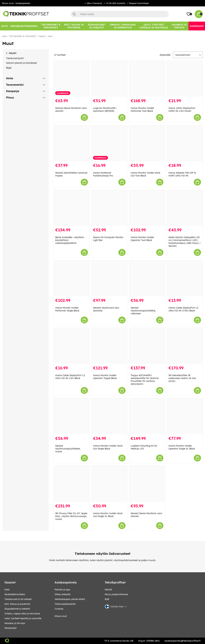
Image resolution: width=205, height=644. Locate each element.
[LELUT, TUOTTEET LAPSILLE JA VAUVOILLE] (154, 26)
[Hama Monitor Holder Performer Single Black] (72, 278)
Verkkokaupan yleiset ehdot (70, 599)
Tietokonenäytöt (15, 58)
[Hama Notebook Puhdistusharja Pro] (109, 143)
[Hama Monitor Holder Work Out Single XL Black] (109, 484)
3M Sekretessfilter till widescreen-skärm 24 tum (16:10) (182, 378)
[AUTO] (5, 26)
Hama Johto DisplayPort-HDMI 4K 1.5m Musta (182, 110)
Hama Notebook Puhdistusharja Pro (103, 174)
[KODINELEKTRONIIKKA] (24, 26)
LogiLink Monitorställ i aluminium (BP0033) (105, 110)
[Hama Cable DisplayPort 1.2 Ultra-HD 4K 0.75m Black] (185, 278)
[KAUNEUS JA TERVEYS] (179, 26)
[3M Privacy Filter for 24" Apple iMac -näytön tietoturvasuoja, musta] (72, 484)
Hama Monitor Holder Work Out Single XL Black (108, 515)
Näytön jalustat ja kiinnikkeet (22, 63)
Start (4, 36)
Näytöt (42, 36)
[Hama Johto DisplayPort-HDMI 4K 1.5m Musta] (185, 79)
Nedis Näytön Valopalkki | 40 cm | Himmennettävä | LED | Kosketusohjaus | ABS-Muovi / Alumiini (185, 242)
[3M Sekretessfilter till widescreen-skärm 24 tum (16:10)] (185, 346)
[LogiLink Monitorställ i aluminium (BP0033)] (109, 79)
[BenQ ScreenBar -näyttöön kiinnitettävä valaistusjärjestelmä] (72, 208)
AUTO (7, 590)
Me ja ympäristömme (116, 594)
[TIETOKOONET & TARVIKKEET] (51, 26)
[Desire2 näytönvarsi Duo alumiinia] (109, 278)
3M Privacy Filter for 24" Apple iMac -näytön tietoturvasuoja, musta (71, 516)
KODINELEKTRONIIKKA (15, 594)
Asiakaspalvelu (23, 3)
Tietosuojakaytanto (65, 604)
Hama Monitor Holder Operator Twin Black (142, 239)
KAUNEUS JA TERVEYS (15, 623)
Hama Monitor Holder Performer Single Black (67, 309)
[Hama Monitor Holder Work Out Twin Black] (147, 143)
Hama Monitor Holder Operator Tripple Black (105, 377)
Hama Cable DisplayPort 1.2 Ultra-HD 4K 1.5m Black (70, 377)
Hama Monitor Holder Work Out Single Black (108, 447)
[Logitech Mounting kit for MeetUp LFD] (147, 416)
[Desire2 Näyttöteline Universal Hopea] (72, 143)
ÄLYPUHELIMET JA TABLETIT (17, 609)
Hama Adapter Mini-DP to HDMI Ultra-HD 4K (182, 174)
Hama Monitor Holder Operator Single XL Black (182, 447)
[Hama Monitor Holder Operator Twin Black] (147, 208)
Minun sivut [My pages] (61, 616)
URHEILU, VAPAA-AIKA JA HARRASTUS (22, 614)
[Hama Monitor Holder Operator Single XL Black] (185, 416)
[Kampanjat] (197, 26)
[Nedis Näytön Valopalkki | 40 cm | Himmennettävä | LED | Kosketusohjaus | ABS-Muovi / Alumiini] (185, 208)
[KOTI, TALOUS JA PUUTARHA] (74, 26)
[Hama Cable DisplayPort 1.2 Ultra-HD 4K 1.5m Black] (72, 346)
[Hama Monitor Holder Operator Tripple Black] (109, 346)
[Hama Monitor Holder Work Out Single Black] (109, 416)
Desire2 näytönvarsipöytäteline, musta (68, 449)
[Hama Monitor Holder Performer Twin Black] (147, 79)
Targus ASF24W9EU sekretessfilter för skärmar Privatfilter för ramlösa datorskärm (145, 380)
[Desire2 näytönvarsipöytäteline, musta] (72, 416)
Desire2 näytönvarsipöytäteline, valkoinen (143, 311)
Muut (50, 36)
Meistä (108, 590)
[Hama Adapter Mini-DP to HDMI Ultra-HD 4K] (185, 143)
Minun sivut (8, 3)
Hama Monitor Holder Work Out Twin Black (146, 174)
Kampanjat (10, 628)
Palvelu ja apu (62, 590)
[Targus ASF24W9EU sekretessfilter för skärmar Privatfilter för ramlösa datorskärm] (147, 346)
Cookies (59, 609)
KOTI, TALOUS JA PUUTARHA (17, 604)
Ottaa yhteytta (63, 594)
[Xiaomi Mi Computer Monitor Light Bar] (109, 208)
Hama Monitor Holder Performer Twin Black (142, 110)
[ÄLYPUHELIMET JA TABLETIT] (96, 26)
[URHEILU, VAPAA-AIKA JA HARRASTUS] (123, 26)
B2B (107, 599)
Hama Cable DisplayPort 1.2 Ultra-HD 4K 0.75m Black (183, 309)
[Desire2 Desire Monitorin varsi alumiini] (72, 79)
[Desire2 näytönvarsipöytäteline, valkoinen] (147, 278)
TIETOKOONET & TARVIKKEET (23, 36)
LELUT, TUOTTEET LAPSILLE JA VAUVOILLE (23, 618)
